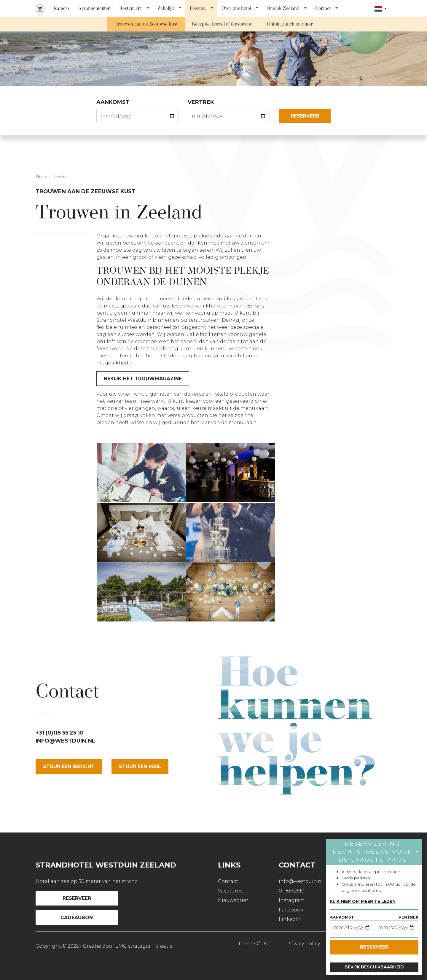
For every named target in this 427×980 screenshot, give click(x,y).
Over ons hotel (236, 9)
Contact (323, 9)
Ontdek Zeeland (283, 9)
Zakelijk (166, 9)
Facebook (291, 910)
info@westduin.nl (65, 741)
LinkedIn (290, 919)
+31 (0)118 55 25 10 (60, 733)
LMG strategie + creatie (144, 946)
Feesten (198, 9)
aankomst (113, 102)
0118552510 (292, 891)
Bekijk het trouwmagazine (143, 379)
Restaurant (130, 9)
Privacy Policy (303, 944)
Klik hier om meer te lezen (363, 901)
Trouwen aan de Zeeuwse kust (146, 24)
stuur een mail (140, 766)
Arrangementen (94, 9)
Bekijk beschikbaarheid (374, 967)
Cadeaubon (77, 918)
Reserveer (77, 898)
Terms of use (254, 944)
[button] (148, 9)
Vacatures (230, 891)
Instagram (292, 900)
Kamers (62, 9)
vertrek (201, 102)
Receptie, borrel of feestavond (222, 24)
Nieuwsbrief (233, 900)
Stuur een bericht (69, 766)
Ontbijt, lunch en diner (290, 24)
